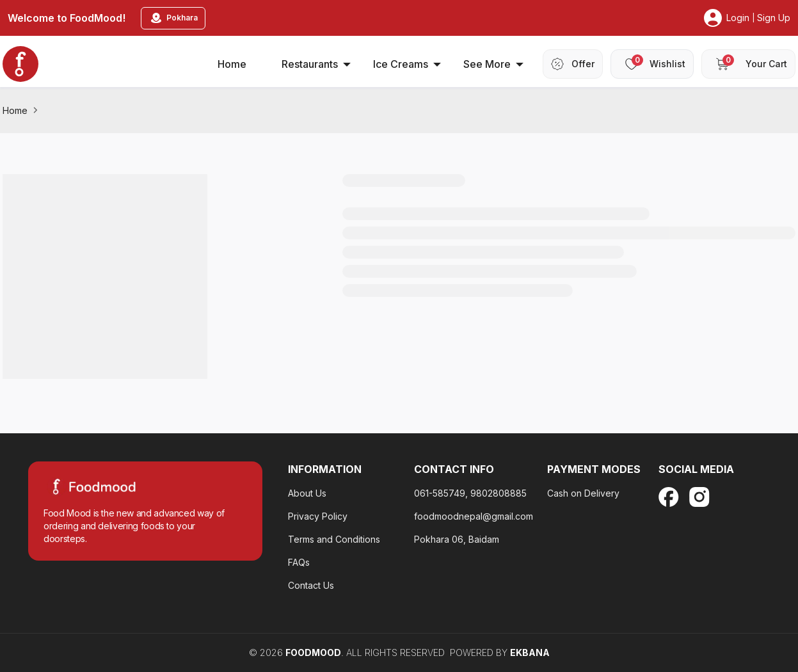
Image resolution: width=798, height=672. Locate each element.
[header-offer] (573, 64)
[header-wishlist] (652, 64)
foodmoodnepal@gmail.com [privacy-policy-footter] (474, 516)
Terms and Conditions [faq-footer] (334, 539)
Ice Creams (407, 64)
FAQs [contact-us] (299, 562)
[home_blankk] (20, 64)
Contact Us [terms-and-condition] (311, 585)
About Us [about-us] (307, 493)
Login (738, 18)
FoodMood (313, 652)
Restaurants (316, 64)
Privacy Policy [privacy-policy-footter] (318, 516)
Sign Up (774, 18)
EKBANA (530, 652)
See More (493, 64)
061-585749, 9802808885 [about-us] (470, 493)
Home (15, 110)
